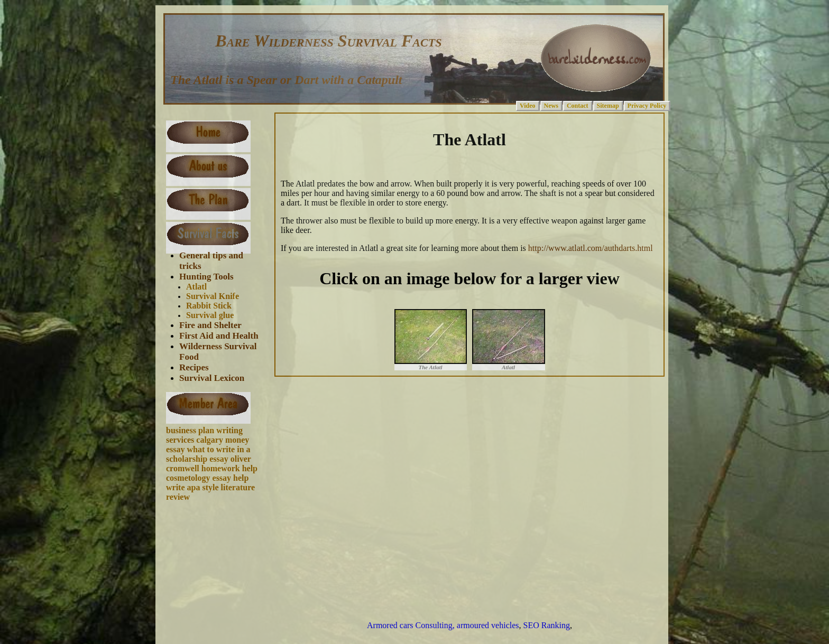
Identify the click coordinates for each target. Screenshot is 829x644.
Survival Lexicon (212, 378)
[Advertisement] (216, 549)
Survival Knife (213, 296)
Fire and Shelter (210, 325)
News (551, 106)
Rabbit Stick (209, 306)
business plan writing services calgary (204, 435)
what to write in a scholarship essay (208, 454)
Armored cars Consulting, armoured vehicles (443, 625)
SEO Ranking (547, 625)
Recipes (194, 367)
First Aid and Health (219, 336)
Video (528, 106)
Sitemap (608, 106)
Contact (578, 106)
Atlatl (196, 287)
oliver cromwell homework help (212, 464)
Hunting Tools (206, 277)
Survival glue (210, 315)
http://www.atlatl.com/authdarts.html (589, 248)
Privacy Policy (647, 106)
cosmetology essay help (207, 478)
